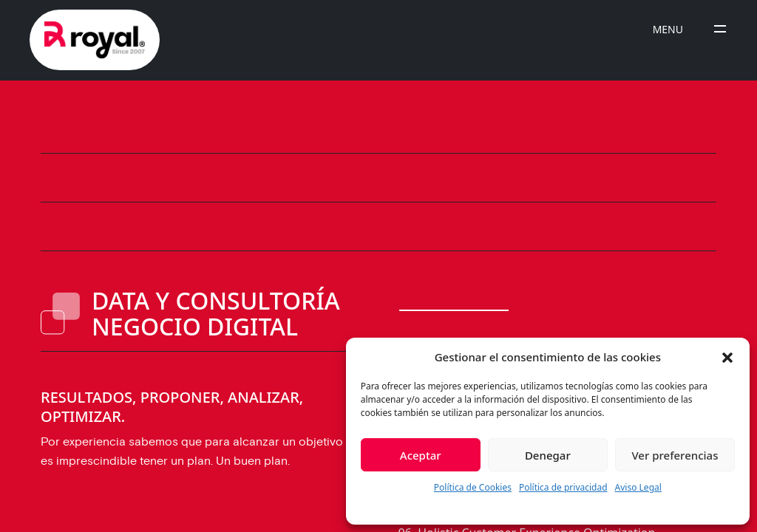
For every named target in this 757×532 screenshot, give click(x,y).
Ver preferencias (675, 455)
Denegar (548, 455)
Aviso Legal (638, 487)
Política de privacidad (563, 487)
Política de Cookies (473, 487)
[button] (727, 357)
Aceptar (421, 455)
